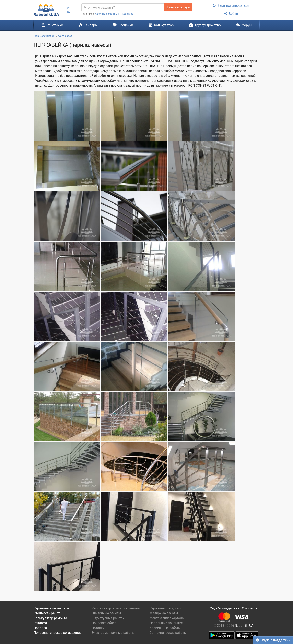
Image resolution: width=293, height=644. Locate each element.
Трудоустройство (205, 25)
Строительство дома (166, 608)
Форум (244, 25)
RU (69, 12)
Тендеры (88, 25)
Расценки (123, 25)
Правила (40, 628)
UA (69, 8)
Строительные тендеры (52, 608)
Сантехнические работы (168, 633)
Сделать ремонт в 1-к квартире (114, 14)
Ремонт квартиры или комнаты (116, 608)
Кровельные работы (165, 628)
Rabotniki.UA (244, 626)
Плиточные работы (106, 613)
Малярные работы (164, 613)
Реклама (40, 623)
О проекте (250, 608)
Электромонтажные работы (113, 633)
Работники (52, 25)
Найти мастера (178, 7)
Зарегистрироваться (231, 6)
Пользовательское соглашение (58, 633)
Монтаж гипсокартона (167, 618)
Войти (231, 14)
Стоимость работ (47, 613)
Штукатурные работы (108, 618)
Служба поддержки (273, 640)
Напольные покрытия (166, 623)
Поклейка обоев (104, 623)
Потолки (98, 628)
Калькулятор (161, 25)
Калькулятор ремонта (50, 618)
